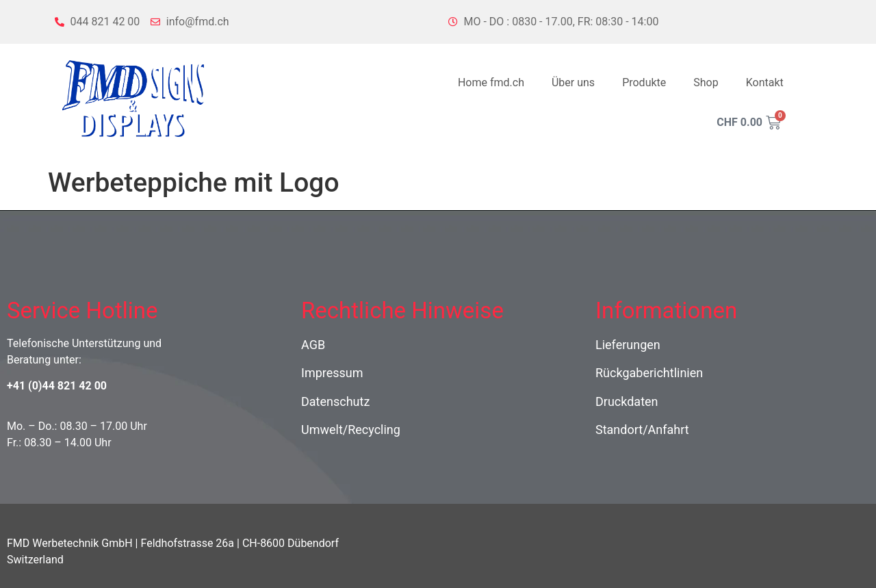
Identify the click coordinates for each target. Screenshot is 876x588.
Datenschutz (335, 401)
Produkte (644, 82)
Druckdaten (627, 401)
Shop (706, 82)
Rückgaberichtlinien (649, 373)
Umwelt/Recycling (351, 430)
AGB (313, 345)
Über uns (573, 82)
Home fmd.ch (491, 82)
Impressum (332, 373)
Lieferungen (628, 345)
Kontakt (765, 82)
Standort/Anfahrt (642, 430)
